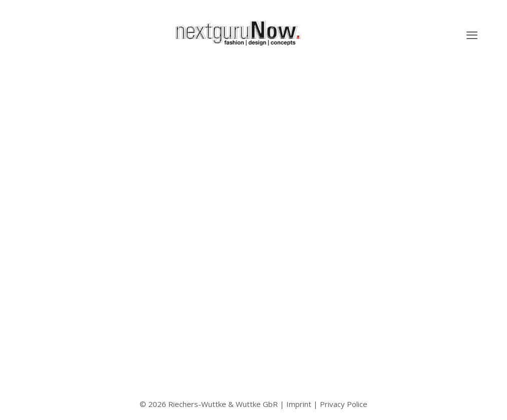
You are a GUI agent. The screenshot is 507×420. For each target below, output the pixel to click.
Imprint (299, 404)
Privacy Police (344, 404)
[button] (472, 35)
